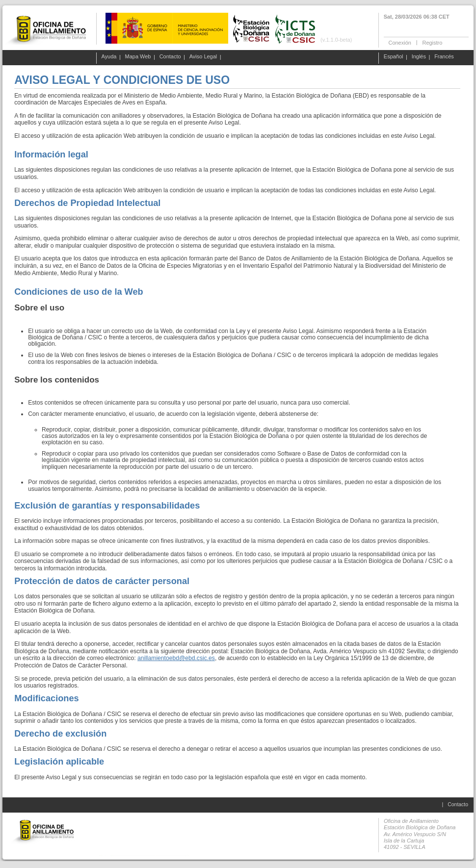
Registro (432, 42)
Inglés (419, 57)
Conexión (400, 42)
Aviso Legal (203, 57)
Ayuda (109, 57)
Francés (444, 57)
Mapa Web (138, 57)
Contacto (170, 57)
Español (394, 57)
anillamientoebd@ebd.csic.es (176, 658)
